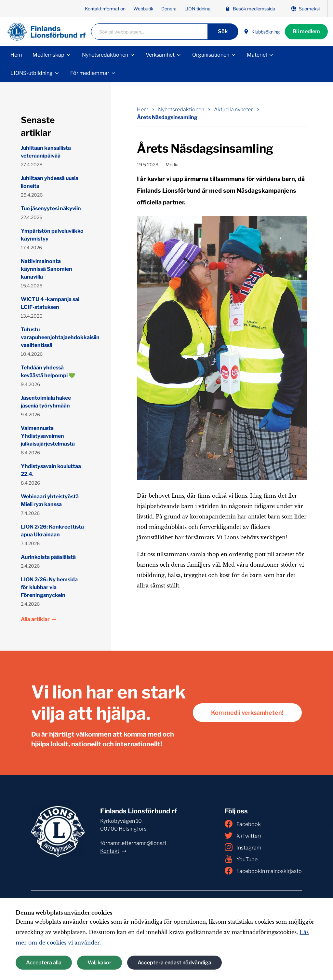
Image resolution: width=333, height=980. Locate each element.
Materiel (257, 55)
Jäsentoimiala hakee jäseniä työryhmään (46, 402)
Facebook (243, 824)
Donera (169, 9)
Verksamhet (160, 55)
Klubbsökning (262, 32)
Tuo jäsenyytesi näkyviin (51, 208)
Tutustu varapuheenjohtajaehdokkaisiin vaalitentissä (53, 337)
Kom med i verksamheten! (247, 713)
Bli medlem (306, 31)
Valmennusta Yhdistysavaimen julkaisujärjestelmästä (48, 436)
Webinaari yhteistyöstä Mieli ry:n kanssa (50, 500)
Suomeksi (305, 9)
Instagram (243, 847)
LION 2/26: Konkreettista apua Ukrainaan (52, 531)
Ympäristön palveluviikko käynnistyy (52, 235)
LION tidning (197, 9)
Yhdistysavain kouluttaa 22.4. (51, 470)
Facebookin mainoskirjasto (263, 871)
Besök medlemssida (250, 9)
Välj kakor (100, 963)
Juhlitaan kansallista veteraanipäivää (46, 152)
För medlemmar (90, 73)
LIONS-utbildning (32, 73)
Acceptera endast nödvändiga (174, 963)
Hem (16, 55)
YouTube (241, 859)
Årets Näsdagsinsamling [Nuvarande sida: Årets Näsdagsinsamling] (167, 117)
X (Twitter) (243, 835)
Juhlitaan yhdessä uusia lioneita (50, 182)
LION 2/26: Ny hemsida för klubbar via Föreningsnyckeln (49, 587)
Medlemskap (48, 55)
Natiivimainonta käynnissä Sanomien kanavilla (47, 269)
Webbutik (143, 9)
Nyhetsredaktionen (105, 55)
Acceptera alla (44, 963)
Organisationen (211, 55)
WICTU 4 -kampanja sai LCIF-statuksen (50, 303)
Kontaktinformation (105, 9)
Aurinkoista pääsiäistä (48, 557)
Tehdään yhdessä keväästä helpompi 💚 (48, 372)
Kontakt (110, 851)
